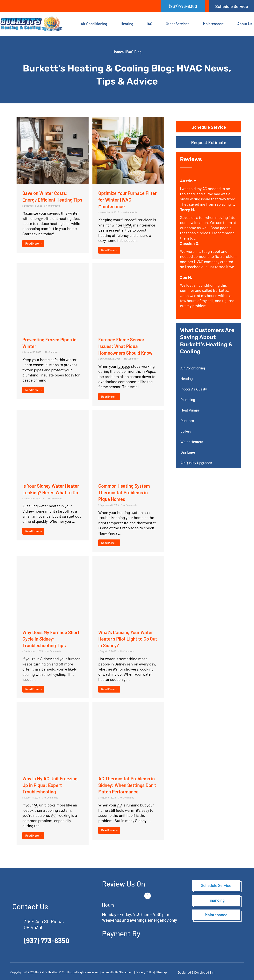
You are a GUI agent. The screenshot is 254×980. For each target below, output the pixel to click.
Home (117, 52)
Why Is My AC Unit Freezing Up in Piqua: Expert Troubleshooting (52, 785)
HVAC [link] (128, 225)
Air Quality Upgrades (196, 463)
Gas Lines (188, 452)
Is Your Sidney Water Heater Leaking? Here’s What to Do (48, 492)
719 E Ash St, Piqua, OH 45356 (45, 924)
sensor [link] (115, 387)
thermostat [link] (146, 523)
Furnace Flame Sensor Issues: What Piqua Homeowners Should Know (128, 346)
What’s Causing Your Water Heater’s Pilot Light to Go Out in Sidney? (128, 638)
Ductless (187, 421)
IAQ (149, 24)
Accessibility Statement (118, 972)
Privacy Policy (145, 972)
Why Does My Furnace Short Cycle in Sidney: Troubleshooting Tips (47, 638)
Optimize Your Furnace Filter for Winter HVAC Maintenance (123, 200)
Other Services (178, 24)
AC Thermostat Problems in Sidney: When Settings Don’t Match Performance (126, 785)
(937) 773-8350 (47, 940)
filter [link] (138, 220)
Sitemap (161, 972)
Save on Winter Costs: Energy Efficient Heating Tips (50, 200)
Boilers (186, 431)
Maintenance (213, 24)
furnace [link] (128, 220)
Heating (127, 24)
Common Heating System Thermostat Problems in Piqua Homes (126, 492)
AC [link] (36, 805)
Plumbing (188, 400)
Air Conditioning (94, 24)
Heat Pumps (190, 410)
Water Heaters (192, 442)
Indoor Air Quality (194, 389)
